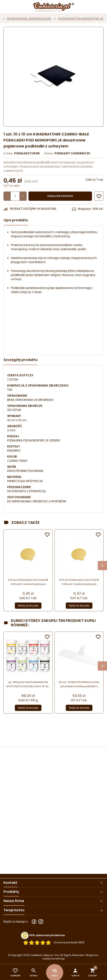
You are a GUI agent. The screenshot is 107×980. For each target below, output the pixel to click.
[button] (75, 973)
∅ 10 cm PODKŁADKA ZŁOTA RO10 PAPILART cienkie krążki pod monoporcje (79, 582)
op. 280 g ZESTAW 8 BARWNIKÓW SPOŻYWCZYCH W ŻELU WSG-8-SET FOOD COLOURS (28, 685)
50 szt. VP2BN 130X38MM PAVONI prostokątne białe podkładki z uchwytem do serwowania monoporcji (79, 685)
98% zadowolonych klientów (47, 935)
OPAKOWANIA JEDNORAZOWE (29, 19)
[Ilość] (15, 196)
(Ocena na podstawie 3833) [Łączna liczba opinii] (69, 942)
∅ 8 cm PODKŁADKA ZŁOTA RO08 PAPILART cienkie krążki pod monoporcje (28, 582)
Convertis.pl (58, 959)
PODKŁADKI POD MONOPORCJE (81, 19)
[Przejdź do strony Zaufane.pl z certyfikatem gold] (25, 935)
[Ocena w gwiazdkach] (37, 943)
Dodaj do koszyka (60, 196)
